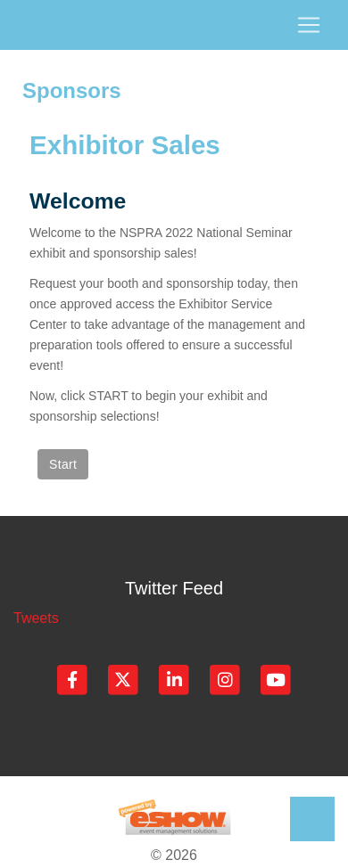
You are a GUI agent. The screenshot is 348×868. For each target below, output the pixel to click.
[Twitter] (124, 679)
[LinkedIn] (175, 679)
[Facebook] (74, 679)
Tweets (36, 618)
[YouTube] (276, 679)
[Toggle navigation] (174, 25)
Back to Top (312, 819)
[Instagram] (226, 679)
